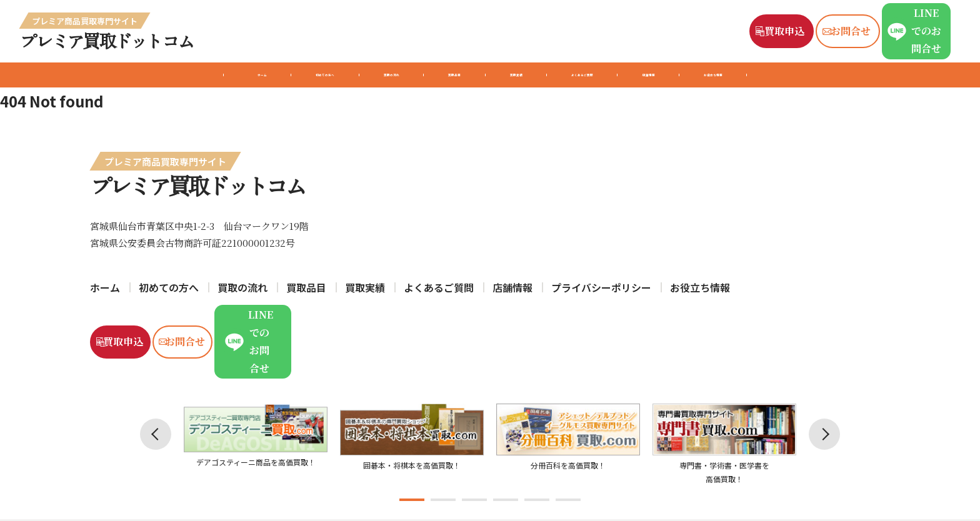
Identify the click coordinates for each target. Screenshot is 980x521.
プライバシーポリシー (601, 287)
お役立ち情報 (826, 75)
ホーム (139, 75)
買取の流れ (336, 75)
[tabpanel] (256, 396)
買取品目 (431, 75)
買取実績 (519, 75)
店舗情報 (727, 75)
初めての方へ (232, 75)
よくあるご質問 (624, 75)
